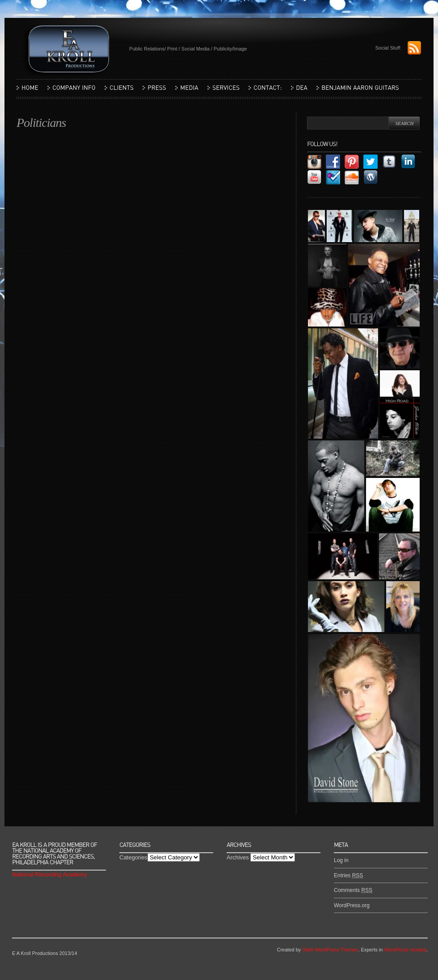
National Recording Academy (50, 874)
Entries (348, 875)
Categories (133, 857)
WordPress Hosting (405, 950)
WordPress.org (352, 905)
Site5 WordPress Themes (330, 950)
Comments (353, 890)
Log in (341, 860)
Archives (238, 857)
